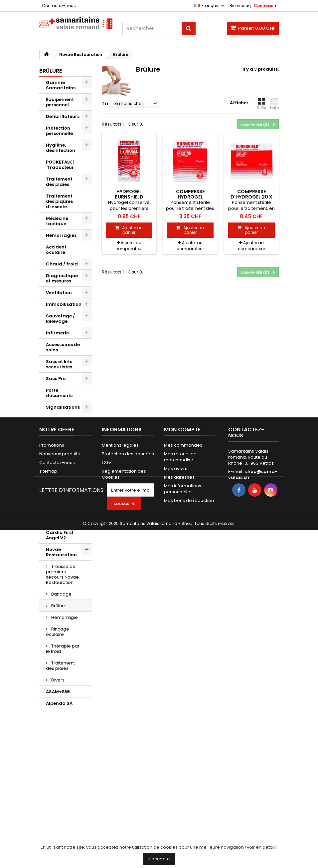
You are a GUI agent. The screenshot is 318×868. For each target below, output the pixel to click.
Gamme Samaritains (61, 85)
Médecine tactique (57, 221)
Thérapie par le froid (63, 649)
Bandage (61, 594)
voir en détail (261, 847)
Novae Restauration (61, 552)
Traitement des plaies (59, 182)
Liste (274, 104)
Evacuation (59, 419)
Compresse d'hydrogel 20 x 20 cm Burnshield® (251, 197)
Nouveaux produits (60, 759)
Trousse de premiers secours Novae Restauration (62, 574)
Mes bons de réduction (189, 806)
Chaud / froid (62, 264)
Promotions (52, 750)
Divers (53, 476)
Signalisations (63, 407)
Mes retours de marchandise (180, 762)
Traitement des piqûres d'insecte (59, 201)
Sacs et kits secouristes (59, 364)
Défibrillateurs (63, 116)
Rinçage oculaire (58, 632)
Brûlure (58, 606)
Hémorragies (61, 235)
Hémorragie (64, 617)
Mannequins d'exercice (60, 433)
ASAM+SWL (59, 692)
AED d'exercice (62, 447)
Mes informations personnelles (183, 794)
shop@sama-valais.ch (253, 780)
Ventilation (59, 293)
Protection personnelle (59, 131)
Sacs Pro (56, 379)
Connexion (265, 5)
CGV (107, 768)
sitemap (48, 776)
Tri (105, 103)
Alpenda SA (59, 703)
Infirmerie (57, 333)
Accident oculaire (56, 250)
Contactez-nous (59, 5)
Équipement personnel (60, 102)
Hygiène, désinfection (61, 148)
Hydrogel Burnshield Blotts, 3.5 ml (129, 197)
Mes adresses (179, 782)
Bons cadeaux (62, 488)
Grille (261, 104)
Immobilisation (64, 304)
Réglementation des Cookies (124, 779)
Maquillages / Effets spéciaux (63, 462)
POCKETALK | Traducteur (60, 165)
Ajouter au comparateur (129, 246)
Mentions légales (120, 750)
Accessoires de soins (63, 347)
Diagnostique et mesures (62, 278)
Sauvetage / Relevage (60, 319)
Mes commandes (183, 750)
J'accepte (159, 859)
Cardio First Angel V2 (60, 535)
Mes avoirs (176, 774)
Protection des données (128, 759)
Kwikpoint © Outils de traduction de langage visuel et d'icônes (63, 510)
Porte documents (59, 393)
